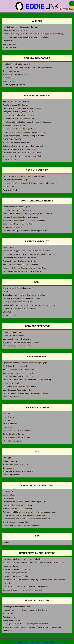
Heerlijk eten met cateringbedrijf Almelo (18, 112)
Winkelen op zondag (10, 48)
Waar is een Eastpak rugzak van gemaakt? (18, 471)
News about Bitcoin (10, 424)
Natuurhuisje (8, 614)
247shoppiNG (8, 458)
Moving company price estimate (15, 573)
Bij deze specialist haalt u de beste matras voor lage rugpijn (25, 363)
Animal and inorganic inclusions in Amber (18, 288)
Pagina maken (35, 642)
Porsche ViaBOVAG (10, 190)
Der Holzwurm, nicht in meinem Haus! (17, 210)
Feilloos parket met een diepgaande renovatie (20, 370)
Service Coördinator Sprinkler (14, 434)
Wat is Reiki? (8, 312)
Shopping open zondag (11, 620)
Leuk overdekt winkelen (12, 383)
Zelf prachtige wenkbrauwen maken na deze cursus (22, 271)
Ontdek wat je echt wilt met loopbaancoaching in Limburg (24, 132)
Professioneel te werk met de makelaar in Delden (21, 387)
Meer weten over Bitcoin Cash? (14, 125)
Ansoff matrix (8, 491)
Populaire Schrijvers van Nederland (16, 74)
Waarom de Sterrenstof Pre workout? (17, 437)
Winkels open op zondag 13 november (17, 346)
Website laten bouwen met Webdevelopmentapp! (21, 526)
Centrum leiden (9, 247)
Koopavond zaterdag (10, 566)
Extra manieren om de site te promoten (18, 509)
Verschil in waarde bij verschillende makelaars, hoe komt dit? (25, 586)
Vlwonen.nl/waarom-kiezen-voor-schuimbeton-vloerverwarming (27, 380)
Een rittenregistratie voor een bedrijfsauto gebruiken (22, 559)
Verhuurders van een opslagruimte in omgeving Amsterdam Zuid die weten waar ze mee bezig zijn (34, 581)
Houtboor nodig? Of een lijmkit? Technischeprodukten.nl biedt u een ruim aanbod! (34, 563)
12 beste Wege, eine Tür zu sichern (16, 102)
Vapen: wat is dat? (10, 44)
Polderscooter (8, 427)
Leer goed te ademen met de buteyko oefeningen (21, 298)
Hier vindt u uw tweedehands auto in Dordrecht (21, 27)
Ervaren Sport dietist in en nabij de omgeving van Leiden (24, 295)
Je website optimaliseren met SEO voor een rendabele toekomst (27, 519)
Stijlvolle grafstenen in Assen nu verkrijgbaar (19, 149)
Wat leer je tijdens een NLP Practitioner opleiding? (22, 342)
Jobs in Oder (7, 420)
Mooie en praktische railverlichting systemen (19, 129)
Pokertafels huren (9, 617)
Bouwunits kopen (9, 495)
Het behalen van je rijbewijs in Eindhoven (18, 115)
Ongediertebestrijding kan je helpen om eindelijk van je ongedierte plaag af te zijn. (33, 34)
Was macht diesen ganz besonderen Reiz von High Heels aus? (26, 231)
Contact (64, 642)
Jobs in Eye (7, 414)
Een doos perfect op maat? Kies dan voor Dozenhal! (22, 108)
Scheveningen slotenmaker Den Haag (17, 143)
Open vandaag (8, 187)
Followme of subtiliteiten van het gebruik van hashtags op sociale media (30, 512)
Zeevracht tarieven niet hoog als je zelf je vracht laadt (23, 590)
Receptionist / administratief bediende (17, 431)
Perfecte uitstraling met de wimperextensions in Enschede (24, 268)
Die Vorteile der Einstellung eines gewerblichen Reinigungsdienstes (28, 68)
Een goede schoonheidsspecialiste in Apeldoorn (20, 264)
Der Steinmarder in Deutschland (15, 366)
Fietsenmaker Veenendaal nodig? (15, 180)
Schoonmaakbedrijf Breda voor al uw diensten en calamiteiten (26, 37)
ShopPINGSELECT (9, 41)
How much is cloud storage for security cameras (21, 217)
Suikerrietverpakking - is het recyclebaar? (18, 224)
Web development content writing (16, 522)
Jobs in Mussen (9, 417)
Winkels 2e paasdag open (12, 441)
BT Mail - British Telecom (12, 332)
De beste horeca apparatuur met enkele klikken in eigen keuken (26, 251)
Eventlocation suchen (11, 71)
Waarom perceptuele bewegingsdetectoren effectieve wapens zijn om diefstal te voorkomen (33, 629)
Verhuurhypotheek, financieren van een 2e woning (22, 153)
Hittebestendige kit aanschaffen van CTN (18, 376)
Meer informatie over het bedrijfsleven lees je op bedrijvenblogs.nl (28, 122)
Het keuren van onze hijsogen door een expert (20, 119)
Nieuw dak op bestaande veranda (15, 465)
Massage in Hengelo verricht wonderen (17, 302)
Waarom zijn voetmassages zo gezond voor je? (20, 309)
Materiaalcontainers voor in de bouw (17, 569)
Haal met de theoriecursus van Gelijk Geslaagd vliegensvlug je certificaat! (30, 183)
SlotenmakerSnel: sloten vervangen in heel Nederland (23, 146)
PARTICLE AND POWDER (12, 139)
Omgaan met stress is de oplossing (16, 576)
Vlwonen (6, 542)
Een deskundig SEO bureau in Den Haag (17, 505)
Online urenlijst (9, 468)
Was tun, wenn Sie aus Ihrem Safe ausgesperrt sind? (22, 156)
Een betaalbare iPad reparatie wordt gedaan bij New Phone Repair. (28, 214)
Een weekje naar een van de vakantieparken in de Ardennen (25, 610)
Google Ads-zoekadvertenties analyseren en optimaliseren (24, 515)
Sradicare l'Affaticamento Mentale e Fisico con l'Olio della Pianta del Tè (29, 305)
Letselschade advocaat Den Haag (15, 30)
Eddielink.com (23, 642)
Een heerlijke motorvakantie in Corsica (17, 607)
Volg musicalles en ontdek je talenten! (17, 339)
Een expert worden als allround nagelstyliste (19, 258)
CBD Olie (6, 292)
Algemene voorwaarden (51, 642)
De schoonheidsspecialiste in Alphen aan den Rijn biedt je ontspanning (29, 254)
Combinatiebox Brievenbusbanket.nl (16, 64)
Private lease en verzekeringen (14, 336)
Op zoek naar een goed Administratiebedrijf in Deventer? (24, 136)
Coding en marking (10, 461)
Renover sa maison (10, 81)
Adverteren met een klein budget (15, 105)
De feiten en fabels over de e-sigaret (16, 207)
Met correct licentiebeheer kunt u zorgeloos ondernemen (24, 220)
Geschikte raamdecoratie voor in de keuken (19, 373)
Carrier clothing (9, 498)
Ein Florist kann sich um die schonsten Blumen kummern (24, 176)
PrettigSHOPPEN (9, 78)
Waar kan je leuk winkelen (13, 227)
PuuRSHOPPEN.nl (9, 160)
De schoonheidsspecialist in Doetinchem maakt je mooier (24, 502)
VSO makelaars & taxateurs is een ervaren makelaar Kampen (25, 393)
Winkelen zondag (9, 315)
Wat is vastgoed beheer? (12, 397)
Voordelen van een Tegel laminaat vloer (18, 390)
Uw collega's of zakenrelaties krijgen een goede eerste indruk (25, 624)
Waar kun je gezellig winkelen (14, 85)
